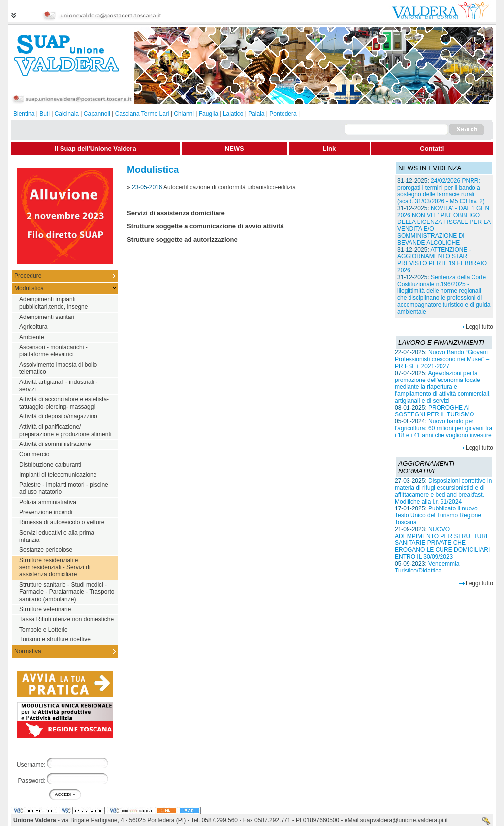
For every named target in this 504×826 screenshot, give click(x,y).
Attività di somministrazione (55, 444)
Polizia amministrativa (48, 502)
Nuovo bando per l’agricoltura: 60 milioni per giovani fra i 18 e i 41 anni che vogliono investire (443, 428)
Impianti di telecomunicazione (58, 475)
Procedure (28, 276)
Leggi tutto (479, 327)
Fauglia (208, 114)
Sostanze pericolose (46, 550)
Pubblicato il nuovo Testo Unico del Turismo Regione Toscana (438, 515)
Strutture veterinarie (45, 609)
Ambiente (32, 337)
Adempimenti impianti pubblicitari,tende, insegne (53, 303)
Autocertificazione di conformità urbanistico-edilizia (230, 187)
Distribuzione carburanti (50, 465)
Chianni (184, 114)
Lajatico (233, 114)
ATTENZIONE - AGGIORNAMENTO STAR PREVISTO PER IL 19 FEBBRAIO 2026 (442, 260)
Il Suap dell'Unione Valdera (95, 148)
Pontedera (283, 114)
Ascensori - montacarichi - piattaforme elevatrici (53, 351)
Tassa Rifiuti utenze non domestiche (66, 619)
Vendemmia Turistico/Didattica (427, 567)
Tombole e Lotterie (44, 630)
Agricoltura (33, 327)
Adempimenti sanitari (47, 317)
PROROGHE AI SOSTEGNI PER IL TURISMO (434, 411)
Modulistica (29, 288)
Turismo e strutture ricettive (55, 639)
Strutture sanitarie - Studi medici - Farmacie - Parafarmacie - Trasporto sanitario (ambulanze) (67, 592)
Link (330, 148)
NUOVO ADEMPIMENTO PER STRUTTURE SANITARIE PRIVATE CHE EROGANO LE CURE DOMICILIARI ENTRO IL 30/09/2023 (442, 543)
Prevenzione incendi (46, 512)
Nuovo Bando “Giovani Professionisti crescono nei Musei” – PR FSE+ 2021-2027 (442, 359)
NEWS (235, 148)
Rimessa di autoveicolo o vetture (62, 522)
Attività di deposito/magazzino (58, 416)
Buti (45, 114)
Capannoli (97, 114)
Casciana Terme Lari (142, 114)
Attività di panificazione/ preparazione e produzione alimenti (65, 430)
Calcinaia (67, 114)
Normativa (28, 651)
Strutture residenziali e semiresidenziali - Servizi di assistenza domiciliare (55, 567)
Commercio (34, 454)
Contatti (432, 148)
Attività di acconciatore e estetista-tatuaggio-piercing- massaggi (64, 403)
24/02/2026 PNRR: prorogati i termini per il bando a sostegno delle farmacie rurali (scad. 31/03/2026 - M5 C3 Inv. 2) (441, 191)
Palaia (256, 114)
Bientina (24, 114)
